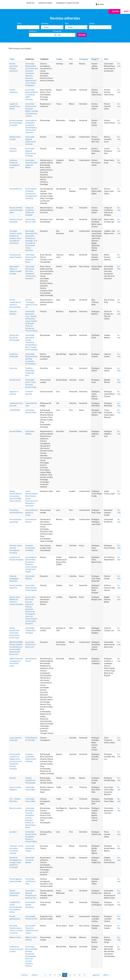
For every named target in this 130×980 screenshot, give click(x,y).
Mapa (126, 11)
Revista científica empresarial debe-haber (16, 210)
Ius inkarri (13, 832)
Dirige (95, 59)
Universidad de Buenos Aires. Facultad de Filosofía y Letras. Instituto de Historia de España (31, 564)
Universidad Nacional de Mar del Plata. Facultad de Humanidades (31, 359)
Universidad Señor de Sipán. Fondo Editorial (31, 588)
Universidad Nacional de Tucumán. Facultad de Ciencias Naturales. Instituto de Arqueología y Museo (31, 818)
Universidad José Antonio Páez (30, 881)
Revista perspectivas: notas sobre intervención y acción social (15, 633)
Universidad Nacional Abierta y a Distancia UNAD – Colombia (32, 95)
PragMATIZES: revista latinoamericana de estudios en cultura (16, 907)
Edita (106, 59)
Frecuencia (57, 31)
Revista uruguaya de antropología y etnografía (16, 123)
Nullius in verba (15, 937)
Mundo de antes (16, 808)
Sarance (13, 778)
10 (50, 975)
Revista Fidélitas (16, 431)
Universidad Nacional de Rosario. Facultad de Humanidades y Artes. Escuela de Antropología (31, 342)
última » (106, 975)
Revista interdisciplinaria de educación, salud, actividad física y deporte (16, 496)
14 (70, 975)
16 (79, 975)
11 (55, 975)
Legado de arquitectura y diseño (15, 106)
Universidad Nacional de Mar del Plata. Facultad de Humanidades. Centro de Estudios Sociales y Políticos (31, 956)
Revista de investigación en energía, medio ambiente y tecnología (16, 862)
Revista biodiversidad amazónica (15, 893)
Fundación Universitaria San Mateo (30, 548)
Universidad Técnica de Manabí (30, 860)
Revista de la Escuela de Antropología (14, 338)
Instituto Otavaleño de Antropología (30, 780)
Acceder (100, 4)
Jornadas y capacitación (67, 3)
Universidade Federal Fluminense (30, 905)
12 (60, 975)
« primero (24, 975)
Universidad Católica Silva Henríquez (30, 630)
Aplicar (82, 35)
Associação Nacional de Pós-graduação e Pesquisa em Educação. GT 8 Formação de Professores (32, 238)
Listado (116, 11)
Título (19, 23)
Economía (13, 368)
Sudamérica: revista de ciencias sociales (16, 949)
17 (84, 975)
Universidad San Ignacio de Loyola (31, 513)
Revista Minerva (16, 189)
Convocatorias (45, 3)
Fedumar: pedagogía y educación (14, 579)
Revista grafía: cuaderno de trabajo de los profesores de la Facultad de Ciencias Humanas (16, 761)
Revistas (31, 3)
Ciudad (92, 23)
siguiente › (96, 975)
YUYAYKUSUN (15, 410)
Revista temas (15, 380)
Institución (33, 31)
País (67, 23)
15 (74, 975)
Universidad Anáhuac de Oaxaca (30, 848)
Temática (45, 23)
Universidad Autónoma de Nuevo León (31, 645)
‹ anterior (34, 975)
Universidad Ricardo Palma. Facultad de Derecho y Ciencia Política (31, 837)
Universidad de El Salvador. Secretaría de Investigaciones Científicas (31, 194)
